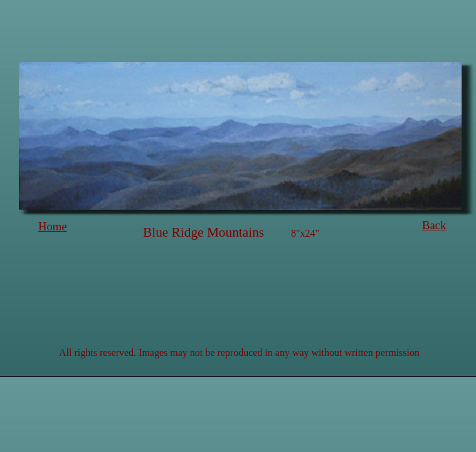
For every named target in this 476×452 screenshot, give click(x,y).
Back (434, 225)
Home (53, 226)
